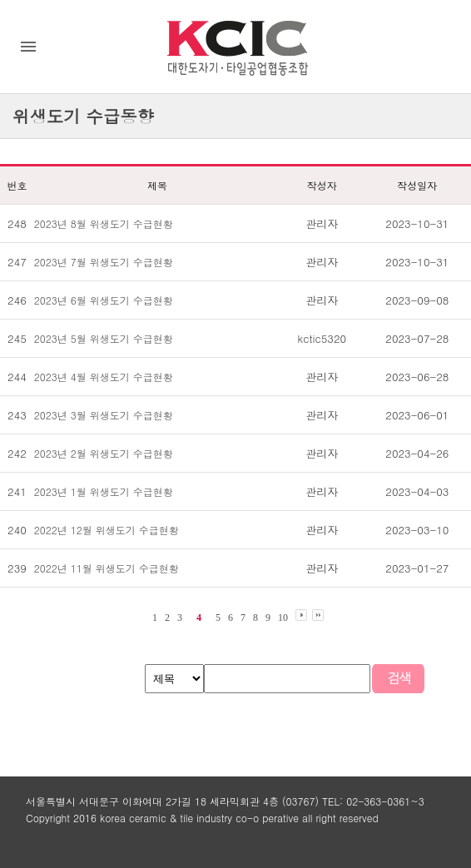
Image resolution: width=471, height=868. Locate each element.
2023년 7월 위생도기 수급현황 (104, 262)
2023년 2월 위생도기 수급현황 (104, 453)
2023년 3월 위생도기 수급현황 (104, 415)
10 (283, 618)
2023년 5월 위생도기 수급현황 (104, 338)
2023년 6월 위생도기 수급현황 (104, 300)
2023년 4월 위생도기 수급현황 (104, 377)
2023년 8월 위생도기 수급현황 (104, 223)
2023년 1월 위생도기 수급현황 (104, 491)
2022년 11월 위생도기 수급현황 (107, 568)
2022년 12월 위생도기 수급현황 (107, 530)
